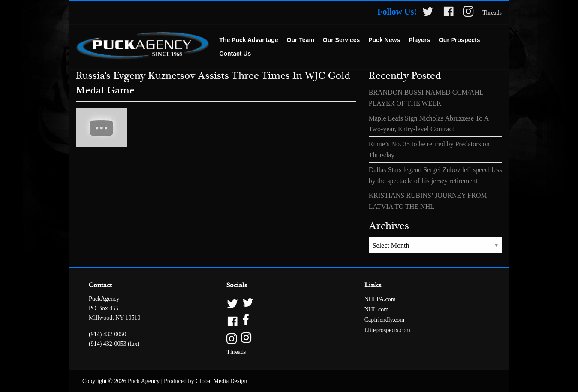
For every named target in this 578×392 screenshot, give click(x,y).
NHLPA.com (380, 299)
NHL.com (376, 309)
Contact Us (235, 54)
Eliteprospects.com (387, 330)
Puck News (384, 40)
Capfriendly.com (385, 320)
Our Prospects (459, 40)
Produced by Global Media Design (205, 381)
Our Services (341, 40)
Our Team (301, 40)
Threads (492, 13)
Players (419, 40)
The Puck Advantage (248, 40)
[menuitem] (248, 40)
